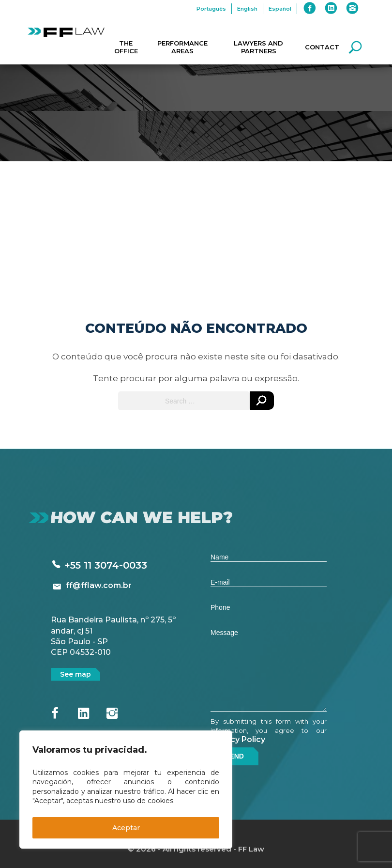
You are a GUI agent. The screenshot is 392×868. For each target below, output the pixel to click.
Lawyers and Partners (258, 47)
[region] (126, 790)
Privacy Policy (238, 739)
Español (280, 9)
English (247, 9)
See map (75, 674)
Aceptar (126, 828)
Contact (322, 47)
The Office (126, 47)
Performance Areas (182, 47)
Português (211, 9)
